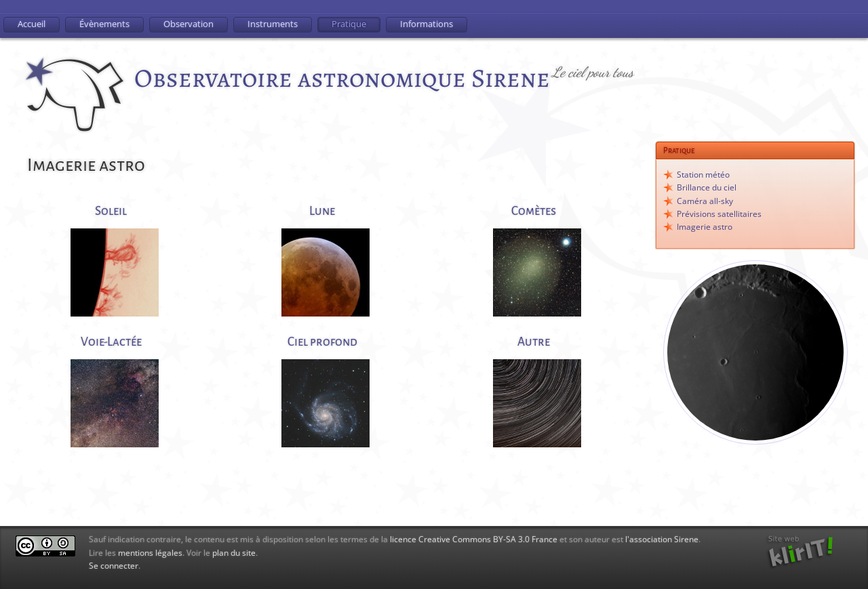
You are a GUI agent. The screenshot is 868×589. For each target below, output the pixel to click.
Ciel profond (322, 342)
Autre (534, 342)
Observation (189, 24)
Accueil (32, 24)
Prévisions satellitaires (719, 214)
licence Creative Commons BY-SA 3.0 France (474, 539)
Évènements (104, 24)
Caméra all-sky (705, 201)
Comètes (534, 211)
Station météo (703, 175)
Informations (427, 24)
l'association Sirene (662, 539)
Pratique (349, 24)
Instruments (273, 24)
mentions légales (150, 553)
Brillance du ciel (707, 187)
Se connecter (114, 566)
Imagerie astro (705, 227)
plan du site (234, 553)
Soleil (111, 211)
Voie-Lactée (111, 342)
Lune (322, 211)
